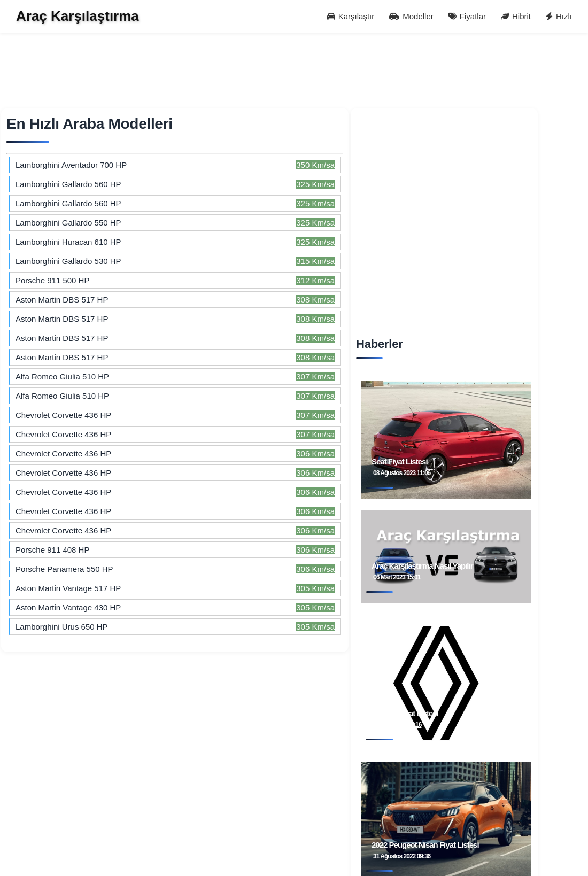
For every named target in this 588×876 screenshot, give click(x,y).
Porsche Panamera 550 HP (64, 569)
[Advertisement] (279, 77)
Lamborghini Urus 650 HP (62, 627)
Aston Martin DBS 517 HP (62, 338)
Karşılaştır (351, 16)
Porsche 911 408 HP (52, 550)
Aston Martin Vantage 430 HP (68, 607)
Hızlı (559, 16)
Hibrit (516, 16)
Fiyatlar (467, 16)
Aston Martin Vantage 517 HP (68, 588)
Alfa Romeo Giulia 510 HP (62, 377)
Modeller (411, 16)
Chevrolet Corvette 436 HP (63, 415)
